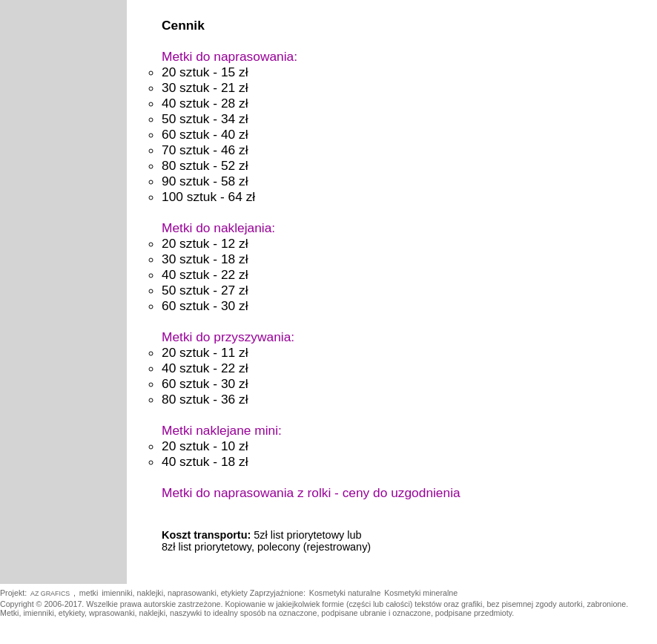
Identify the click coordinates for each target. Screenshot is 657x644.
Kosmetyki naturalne (345, 593)
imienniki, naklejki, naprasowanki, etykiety (176, 593)
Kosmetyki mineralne (421, 593)
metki (89, 593)
